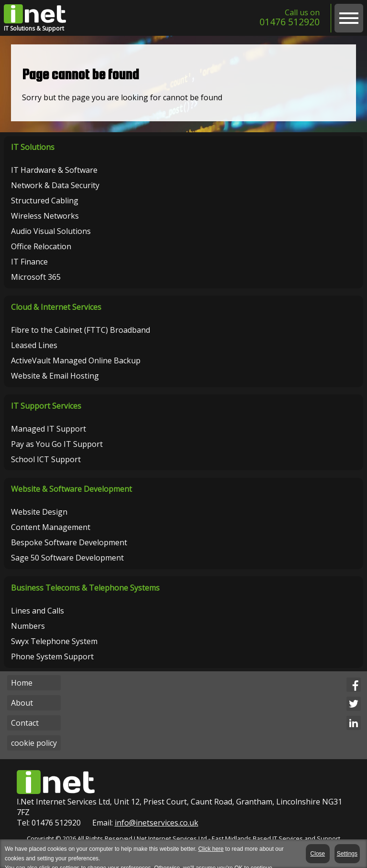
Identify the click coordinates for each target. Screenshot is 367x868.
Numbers (28, 626)
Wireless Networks (45, 216)
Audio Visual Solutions (51, 231)
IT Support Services (46, 406)
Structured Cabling (45, 201)
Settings (347, 854)
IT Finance (29, 262)
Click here (211, 849)
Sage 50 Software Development (67, 558)
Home (22, 683)
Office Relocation (41, 246)
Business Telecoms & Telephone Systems (85, 588)
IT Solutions (33, 147)
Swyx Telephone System (54, 641)
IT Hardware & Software (54, 170)
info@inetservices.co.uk (157, 823)
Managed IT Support (49, 429)
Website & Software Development (71, 489)
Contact (25, 723)
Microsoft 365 (36, 277)
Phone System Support (52, 656)
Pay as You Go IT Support (57, 444)
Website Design (39, 512)
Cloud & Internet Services (56, 307)
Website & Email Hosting (55, 376)
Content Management (51, 527)
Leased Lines (34, 345)
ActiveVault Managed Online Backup (76, 360)
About (22, 703)
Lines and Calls (38, 611)
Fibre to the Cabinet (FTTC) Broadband (81, 330)
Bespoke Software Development (69, 542)
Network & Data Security (55, 185)
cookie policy (34, 743)
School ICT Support (46, 459)
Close (318, 854)
